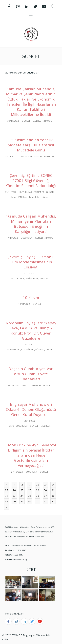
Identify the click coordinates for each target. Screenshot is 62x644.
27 (22, 490)
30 (45, 490)
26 (14, 490)
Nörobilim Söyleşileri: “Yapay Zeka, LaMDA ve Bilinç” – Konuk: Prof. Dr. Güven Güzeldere (31, 331)
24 (53, 484)
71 (45, 501)
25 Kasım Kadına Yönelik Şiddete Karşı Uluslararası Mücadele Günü (31, 145)
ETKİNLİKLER (32, 278)
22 (38, 484)
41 (22, 501)
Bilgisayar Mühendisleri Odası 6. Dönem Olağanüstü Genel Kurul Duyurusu (31, 409)
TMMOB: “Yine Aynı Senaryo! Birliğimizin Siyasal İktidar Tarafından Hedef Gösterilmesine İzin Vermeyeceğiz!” (31, 455)
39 (7, 501)
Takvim (49, 350)
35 (30, 496)
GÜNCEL (26, 121)
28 (30, 490)
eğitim (45, 197)
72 (53, 501)
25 (7, 490)
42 (30, 501)
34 (22, 496)
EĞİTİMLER (39, 192)
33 (14, 496)
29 (38, 490)
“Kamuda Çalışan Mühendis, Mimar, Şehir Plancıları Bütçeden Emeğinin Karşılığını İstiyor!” (31, 224)
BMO (25, 385)
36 (38, 496)
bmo (14, 197)
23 (45, 484)
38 (53, 496)
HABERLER (37, 121)
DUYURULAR (26, 156)
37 (45, 496)
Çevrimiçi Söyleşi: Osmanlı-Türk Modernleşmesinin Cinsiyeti (31, 262)
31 (53, 490)
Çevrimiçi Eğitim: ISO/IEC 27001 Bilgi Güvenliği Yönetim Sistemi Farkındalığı (31, 181)
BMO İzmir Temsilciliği (29, 197)
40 (14, 501)
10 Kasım (31, 298)
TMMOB (48, 121)
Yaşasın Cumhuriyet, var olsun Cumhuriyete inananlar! (31, 374)
